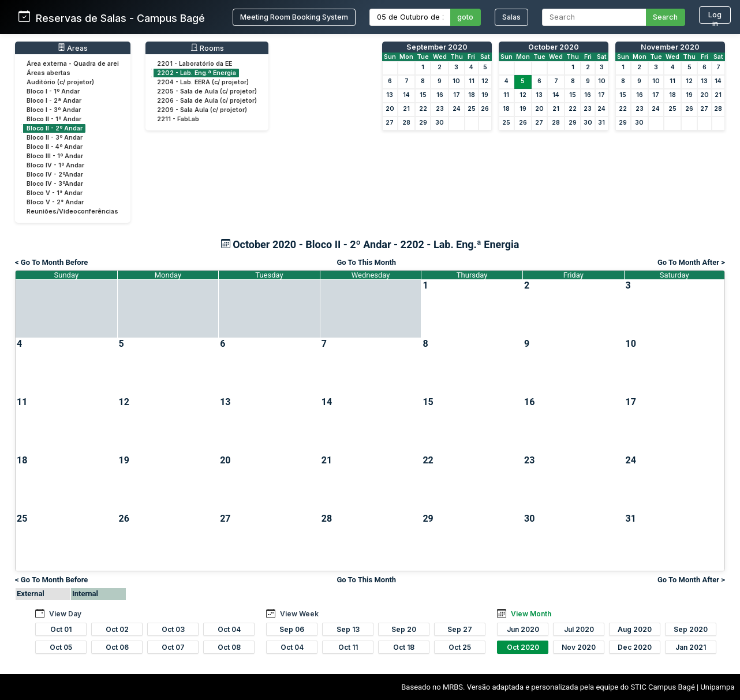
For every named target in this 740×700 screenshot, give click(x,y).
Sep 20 (404, 629)
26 (485, 109)
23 (440, 109)
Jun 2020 (523, 629)
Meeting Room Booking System (294, 17)
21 (406, 109)
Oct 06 (117, 647)
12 (485, 81)
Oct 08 (229, 647)
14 (406, 95)
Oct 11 (348, 647)
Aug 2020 (635, 629)
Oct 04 (229, 629)
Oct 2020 (523, 647)
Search (665, 17)
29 (423, 123)
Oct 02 (117, 629)
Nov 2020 (579, 647)
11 (472, 81)
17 (457, 95)
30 (440, 123)
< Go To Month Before (51, 262)
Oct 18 (404, 647)
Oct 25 (460, 647)
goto (465, 17)
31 (601, 123)
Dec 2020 (635, 647)
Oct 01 (61, 629)
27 (390, 123)
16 (440, 95)
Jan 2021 (691, 647)
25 (472, 109)
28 (406, 123)
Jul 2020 (579, 629)
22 (423, 109)
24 (457, 109)
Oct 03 (173, 629)
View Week (299, 614)
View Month (531, 614)
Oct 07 (173, 647)
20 (390, 109)
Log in (715, 17)
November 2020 (670, 47)
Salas (511, 17)
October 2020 (554, 47)
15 (423, 95)
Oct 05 (61, 647)
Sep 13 (348, 629)
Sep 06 (292, 629)
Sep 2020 (691, 629)
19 (485, 95)
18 (472, 95)
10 (456, 81)
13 (390, 95)
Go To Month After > (691, 262)
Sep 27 (460, 629)
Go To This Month (367, 262)
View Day (65, 614)
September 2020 (437, 47)
